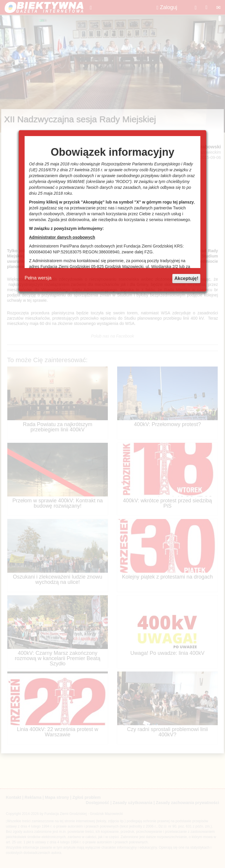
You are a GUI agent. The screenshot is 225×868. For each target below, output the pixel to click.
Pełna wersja (38, 278)
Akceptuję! (186, 278)
